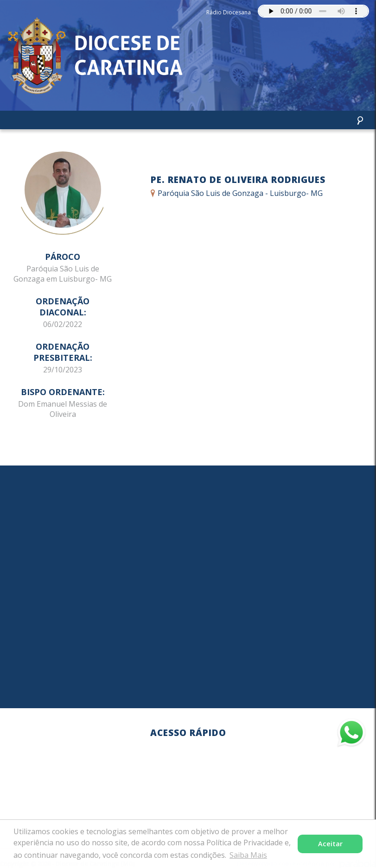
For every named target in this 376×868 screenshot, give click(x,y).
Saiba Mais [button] (248, 855)
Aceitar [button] (330, 844)
